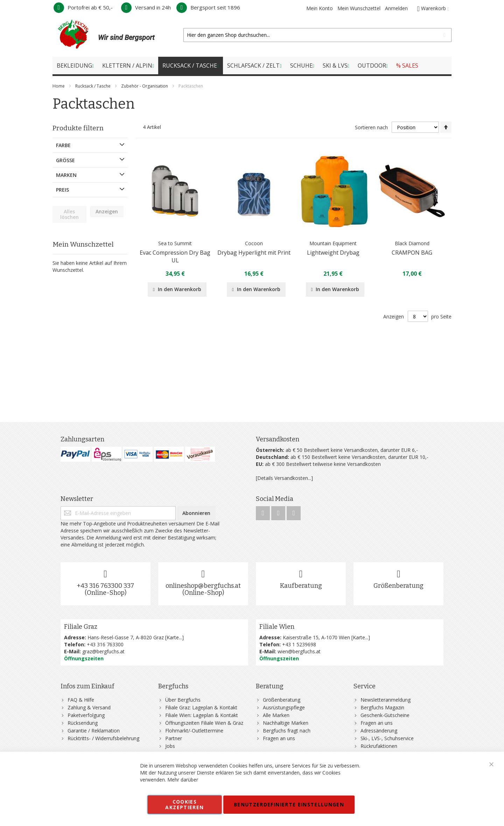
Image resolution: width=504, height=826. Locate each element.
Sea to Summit (175, 243)
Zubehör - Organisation (145, 86)
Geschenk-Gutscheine (385, 715)
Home (59, 86)
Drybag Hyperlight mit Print (254, 253)
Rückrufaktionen (379, 746)
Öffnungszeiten (84, 658)
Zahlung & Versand (89, 707)
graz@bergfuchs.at (103, 651)
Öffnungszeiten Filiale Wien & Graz (204, 723)
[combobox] (317, 35)
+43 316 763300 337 (105, 586)
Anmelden (396, 8)
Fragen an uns (279, 738)
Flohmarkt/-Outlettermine (194, 731)
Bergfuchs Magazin (382, 707)
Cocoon (254, 243)
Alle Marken (276, 715)
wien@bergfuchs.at (299, 651)
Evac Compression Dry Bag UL (175, 256)
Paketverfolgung (86, 715)
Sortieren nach (371, 127)
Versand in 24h (146, 7)
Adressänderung (379, 731)
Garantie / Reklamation (94, 731)
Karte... (174, 637)
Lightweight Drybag (333, 253)
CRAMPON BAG (412, 253)
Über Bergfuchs (183, 700)
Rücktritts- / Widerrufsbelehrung (103, 738)
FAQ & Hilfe (81, 700)
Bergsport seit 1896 (208, 7)
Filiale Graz (81, 627)
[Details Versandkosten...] (284, 478)
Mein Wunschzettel (359, 8)
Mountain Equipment (333, 243)
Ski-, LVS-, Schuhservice (387, 738)
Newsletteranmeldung (386, 700)
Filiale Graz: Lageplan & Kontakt (201, 707)
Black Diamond (412, 243)
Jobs (170, 746)
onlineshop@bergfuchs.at (203, 586)
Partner (174, 738)
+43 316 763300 (105, 644)
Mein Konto (320, 8)
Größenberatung (398, 586)
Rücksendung (83, 723)
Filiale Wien (277, 627)
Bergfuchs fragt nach (287, 731)
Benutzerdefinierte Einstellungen (289, 804)
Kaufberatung (301, 586)
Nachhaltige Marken (286, 723)
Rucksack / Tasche (93, 86)
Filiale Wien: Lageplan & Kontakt (202, 715)
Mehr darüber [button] (183, 780)
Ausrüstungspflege (284, 707)
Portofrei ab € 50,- (83, 7)
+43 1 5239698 (299, 644)
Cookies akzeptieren (184, 804)
